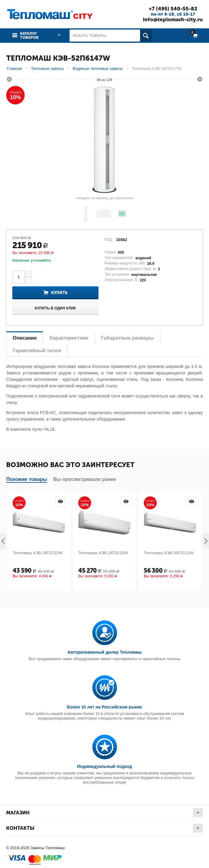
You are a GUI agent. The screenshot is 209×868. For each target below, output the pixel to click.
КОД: (109, 240)
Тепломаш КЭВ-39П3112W (169, 553)
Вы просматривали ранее (85, 479)
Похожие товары (27, 479)
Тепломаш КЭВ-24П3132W (103, 553)
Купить (59, 293)
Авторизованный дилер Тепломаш (104, 652)
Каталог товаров (29, 36)
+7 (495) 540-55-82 (173, 9)
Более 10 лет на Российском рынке (104, 707)
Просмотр (60, 501)
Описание (25, 338)
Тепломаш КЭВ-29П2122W (38, 553)
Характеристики (69, 338)
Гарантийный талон (37, 351)
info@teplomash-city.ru (173, 19)
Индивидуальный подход (104, 766)
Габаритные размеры (127, 338)
